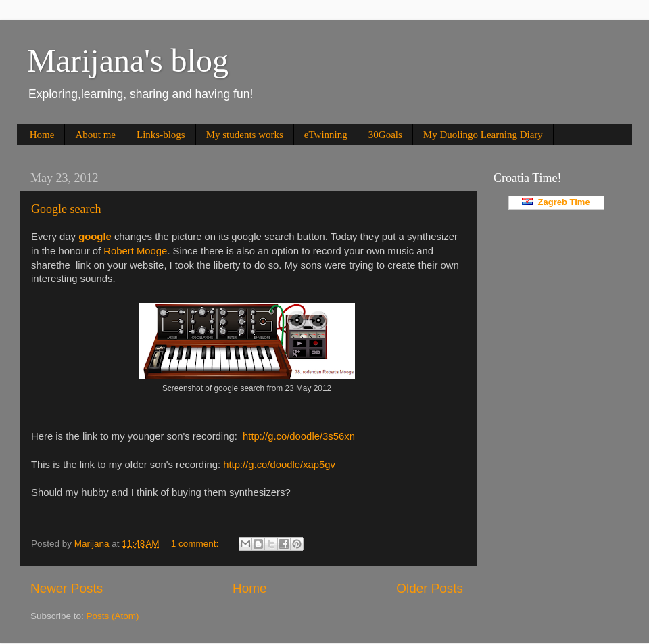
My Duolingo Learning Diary (483, 135)
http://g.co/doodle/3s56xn (299, 436)
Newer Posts (67, 588)
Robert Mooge (135, 251)
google (95, 237)
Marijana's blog (128, 61)
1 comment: (196, 544)
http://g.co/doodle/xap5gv (279, 465)
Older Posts (430, 588)
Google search (66, 209)
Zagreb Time (556, 202)
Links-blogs (161, 135)
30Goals (385, 135)
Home (42, 135)
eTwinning (326, 135)
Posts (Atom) (113, 616)
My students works (245, 135)
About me (95, 135)
